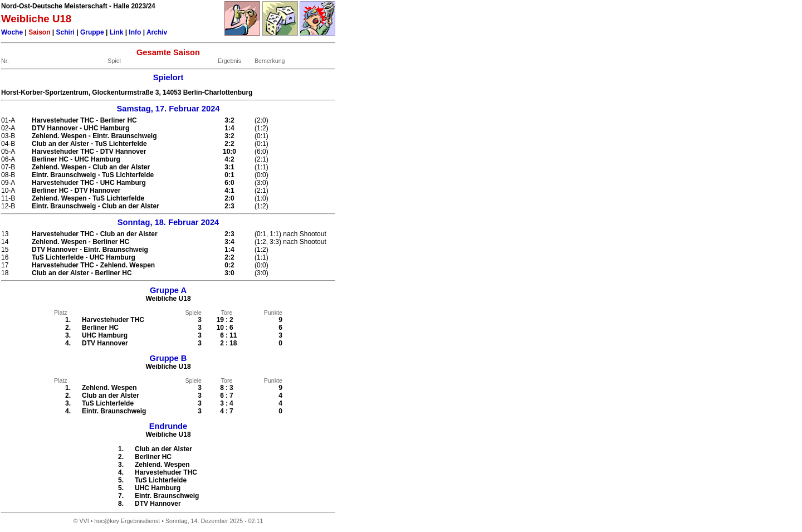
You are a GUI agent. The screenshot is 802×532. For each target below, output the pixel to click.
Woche (12, 32)
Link (117, 32)
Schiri (65, 32)
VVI (84, 521)
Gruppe (92, 32)
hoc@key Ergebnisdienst (127, 521)
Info (135, 32)
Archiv (157, 32)
